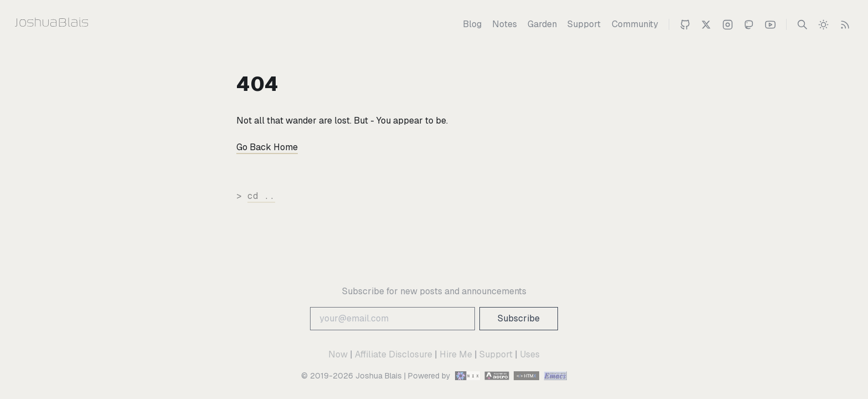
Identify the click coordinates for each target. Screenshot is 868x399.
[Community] (635, 24)
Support (496, 354)
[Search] (802, 24)
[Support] (584, 24)
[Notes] (505, 24)
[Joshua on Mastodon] (749, 24)
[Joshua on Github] (685, 24)
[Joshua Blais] (73, 24)
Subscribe (519, 318)
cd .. (261, 196)
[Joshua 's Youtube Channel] (770, 24)
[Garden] (542, 24)
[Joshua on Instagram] (728, 24)
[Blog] (472, 24)
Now (338, 354)
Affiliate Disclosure (394, 354)
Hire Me (456, 354)
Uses (530, 354)
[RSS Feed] (845, 24)
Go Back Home (267, 147)
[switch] (823, 24)
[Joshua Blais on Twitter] (706, 24)
